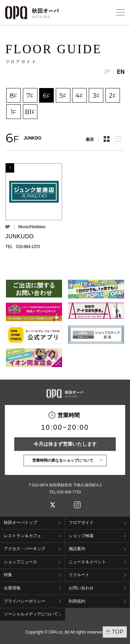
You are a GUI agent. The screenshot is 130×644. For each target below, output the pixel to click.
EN (121, 72)
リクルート (79, 575)
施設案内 (77, 549)
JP (107, 72)
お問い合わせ (81, 588)
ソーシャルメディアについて (31, 614)
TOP (118, 632)
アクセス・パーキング (25, 549)
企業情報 (12, 588)
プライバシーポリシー (25, 601)
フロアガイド (81, 523)
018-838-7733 (69, 492)
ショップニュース (20, 562)
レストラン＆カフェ (23, 536)
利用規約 (77, 601)
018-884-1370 (28, 247)
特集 (8, 575)
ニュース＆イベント (87, 562)
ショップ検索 (81, 536)
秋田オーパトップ (20, 523)
